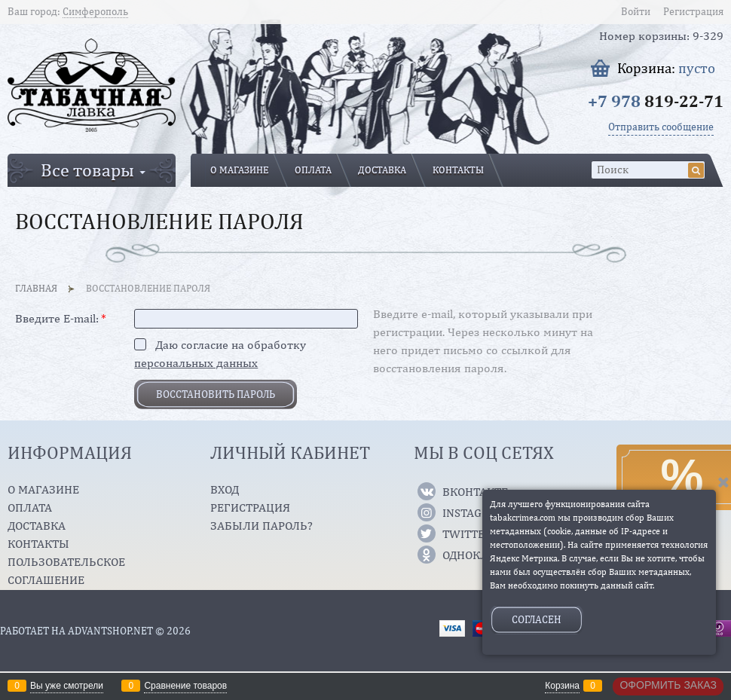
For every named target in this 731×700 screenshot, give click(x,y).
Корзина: (666, 68)
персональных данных (196, 363)
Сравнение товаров (185, 686)
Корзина (562, 686)
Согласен (537, 619)
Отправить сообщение (661, 127)
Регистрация (693, 11)
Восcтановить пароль (216, 394)
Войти (636, 11)
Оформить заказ (668, 685)
